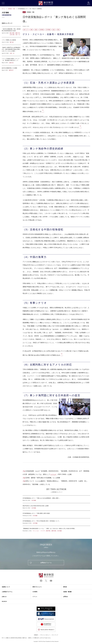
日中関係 (48, 30)
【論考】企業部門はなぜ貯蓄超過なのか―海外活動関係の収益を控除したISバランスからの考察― (11, 50)
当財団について (6, 587)
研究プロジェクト (37, 587)
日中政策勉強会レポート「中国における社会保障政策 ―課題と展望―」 (56, 499)
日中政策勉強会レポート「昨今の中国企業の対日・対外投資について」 (56, 522)
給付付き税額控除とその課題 (11, 68)
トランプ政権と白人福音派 (11, 41)
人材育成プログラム (7, 592)
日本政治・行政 (12, 9)
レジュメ (54, 474)
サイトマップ (55, 635)
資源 (36, 30)
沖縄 (31, 30)
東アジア (26, 30)
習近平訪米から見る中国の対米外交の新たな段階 (56, 507)
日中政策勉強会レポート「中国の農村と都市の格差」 (56, 514)
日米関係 (42, 30)
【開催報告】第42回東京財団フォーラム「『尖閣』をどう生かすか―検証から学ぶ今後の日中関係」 (56, 529)
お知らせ (4, 597)
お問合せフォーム (46, 563)
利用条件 (36, 635)
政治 (54, 30)
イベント (35, 597)
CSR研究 (35, 592)
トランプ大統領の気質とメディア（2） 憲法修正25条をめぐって (11, 61)
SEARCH (4, 601)
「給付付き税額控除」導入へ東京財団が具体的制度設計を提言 (11, 32)
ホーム (3, 9)
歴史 (58, 30)
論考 (24, 12)
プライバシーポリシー (45, 635)
